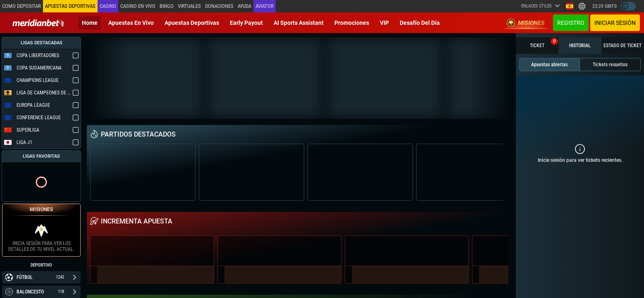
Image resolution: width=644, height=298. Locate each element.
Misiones (526, 23)
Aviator (265, 6)
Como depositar (21, 6)
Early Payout (246, 23)
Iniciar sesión (615, 23)
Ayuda (244, 6)
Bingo (167, 6)
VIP (384, 23)
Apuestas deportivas (192, 23)
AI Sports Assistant (299, 23)
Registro (571, 23)
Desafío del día (420, 23)
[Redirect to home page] (39, 23)
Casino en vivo (138, 6)
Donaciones (219, 6)
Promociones (352, 23)
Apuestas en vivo (131, 23)
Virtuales (189, 6)
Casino (108, 6)
